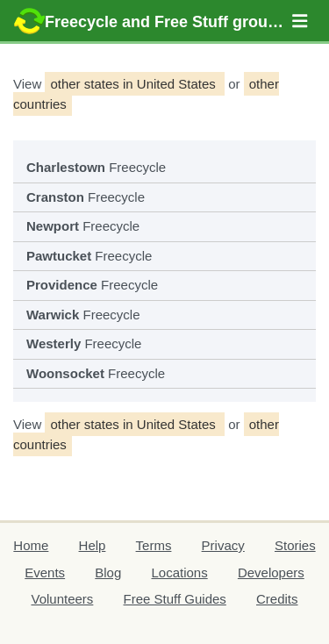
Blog (108, 572)
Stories (295, 545)
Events (45, 572)
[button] (300, 21)
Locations (179, 572)
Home (31, 545)
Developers (271, 572)
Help (93, 545)
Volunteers (62, 599)
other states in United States (135, 84)
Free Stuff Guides (175, 599)
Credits (277, 599)
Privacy (223, 545)
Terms (154, 545)
